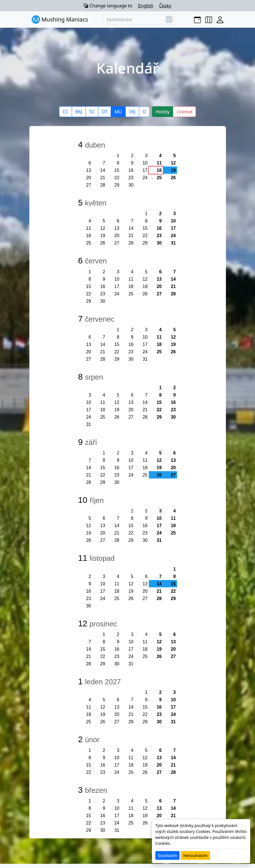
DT (104, 112)
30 (131, 185)
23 (131, 178)
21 (103, 178)
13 (89, 170)
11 (159, 163)
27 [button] (173, 475)
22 (117, 178)
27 (89, 185)
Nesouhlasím (195, 855)
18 (159, 170)
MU (118, 112)
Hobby (163, 112)
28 (103, 185)
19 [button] (173, 170)
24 (145, 178)
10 (145, 163)
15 (117, 170)
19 (103, 236)
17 (145, 170)
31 (173, 243)
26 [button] (159, 475)
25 (159, 178)
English (146, 6)
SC (92, 112)
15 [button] (173, 584)
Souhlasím (167, 855)
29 (117, 185)
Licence (184, 112)
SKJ (132, 112)
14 (103, 170)
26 (173, 178)
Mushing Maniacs (60, 20)
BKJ (79, 112)
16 (131, 170)
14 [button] (159, 584)
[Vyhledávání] (139, 20)
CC (66, 112)
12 (173, 163)
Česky (165, 6)
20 (89, 178)
